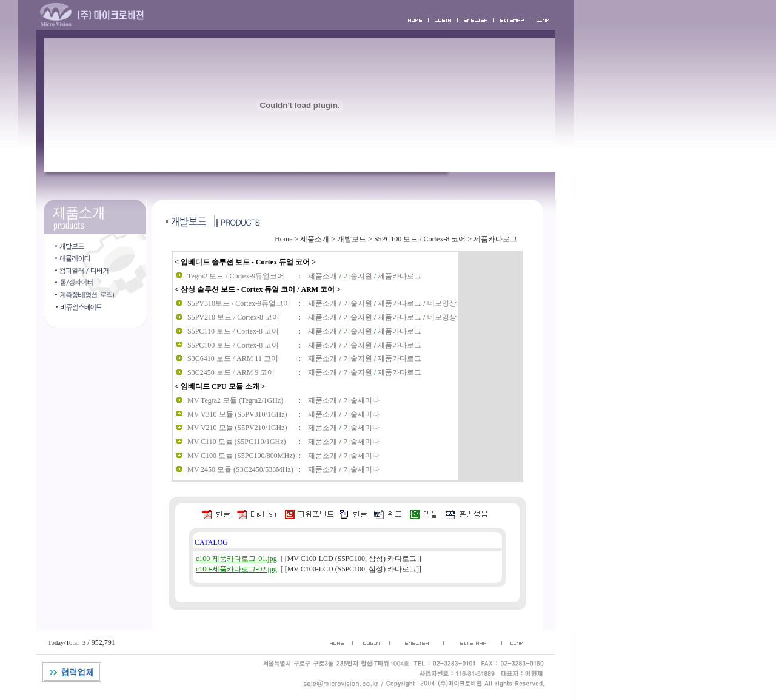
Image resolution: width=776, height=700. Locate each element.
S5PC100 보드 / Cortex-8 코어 (420, 239)
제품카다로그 (495, 239)
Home (283, 239)
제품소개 (315, 239)
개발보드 (352, 239)
